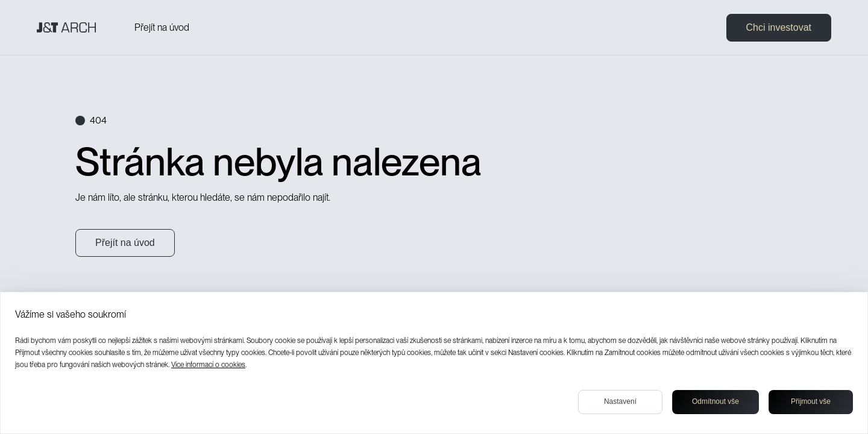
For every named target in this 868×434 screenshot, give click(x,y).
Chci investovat (779, 27)
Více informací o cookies (208, 365)
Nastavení (620, 401)
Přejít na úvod (162, 27)
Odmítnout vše (715, 401)
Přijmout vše (811, 401)
